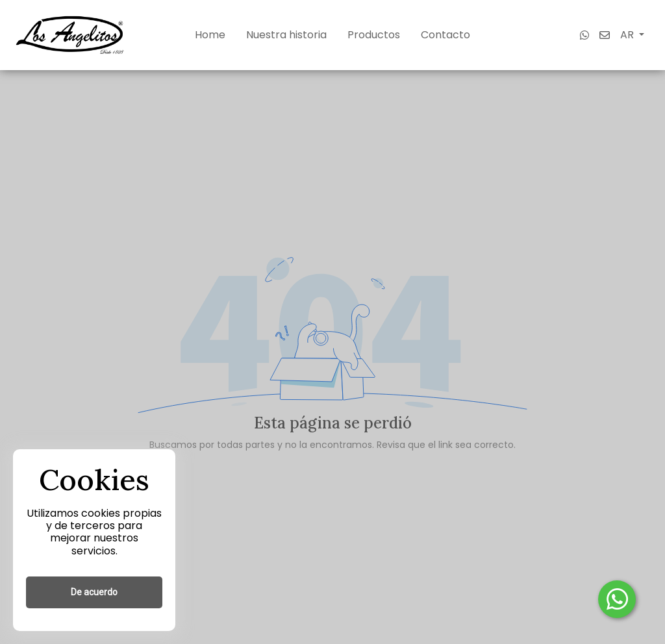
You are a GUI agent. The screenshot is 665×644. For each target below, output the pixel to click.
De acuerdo (94, 592)
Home (210, 35)
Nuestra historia (286, 35)
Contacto (445, 35)
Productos (374, 35)
